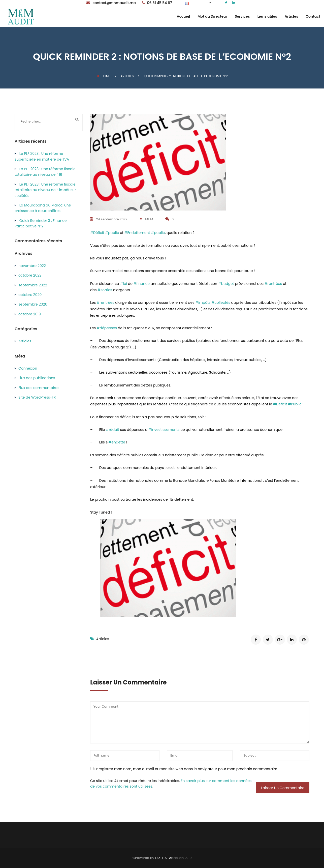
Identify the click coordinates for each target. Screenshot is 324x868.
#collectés (221, 303)
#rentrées (273, 283)
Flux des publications (37, 378)
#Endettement (137, 233)
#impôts (203, 303)
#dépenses (107, 328)
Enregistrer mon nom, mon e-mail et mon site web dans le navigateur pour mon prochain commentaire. (186, 769)
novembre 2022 (32, 266)
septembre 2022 (33, 285)
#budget (226, 283)
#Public (295, 404)
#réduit (112, 430)
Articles (291, 17)
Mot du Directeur (212, 17)
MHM (147, 219)
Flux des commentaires (39, 388)
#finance (142, 283)
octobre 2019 (30, 314)
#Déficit (97, 233)
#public (112, 233)
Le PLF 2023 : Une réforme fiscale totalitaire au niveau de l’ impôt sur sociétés (45, 190)
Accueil (183, 17)
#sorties (105, 290)
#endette (117, 442)
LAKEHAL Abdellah (169, 858)
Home (103, 76)
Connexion (28, 368)
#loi (123, 283)
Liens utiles (267, 17)
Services (242, 17)
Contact (313, 17)
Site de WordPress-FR (37, 397)
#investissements (164, 430)
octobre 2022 (30, 275)
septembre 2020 (33, 304)
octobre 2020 (30, 295)
